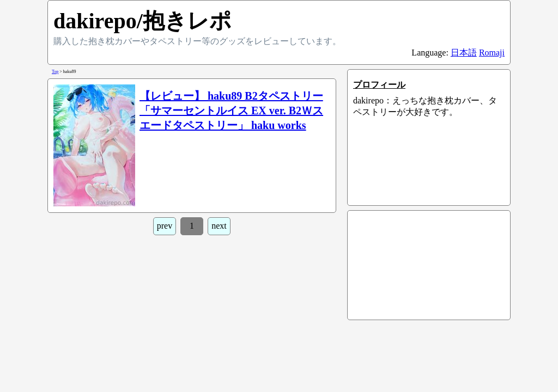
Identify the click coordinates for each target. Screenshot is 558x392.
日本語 (464, 53)
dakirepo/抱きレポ (142, 21)
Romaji (492, 53)
